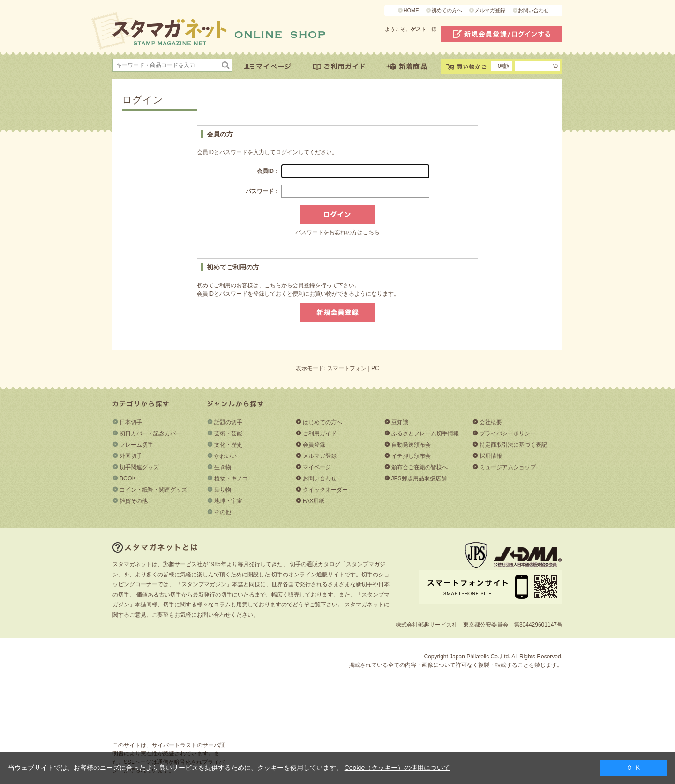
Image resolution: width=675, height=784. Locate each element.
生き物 (223, 467)
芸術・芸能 (228, 433)
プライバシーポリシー (508, 433)
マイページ (317, 467)
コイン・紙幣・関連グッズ (153, 490)
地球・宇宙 (228, 501)
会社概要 (491, 422)
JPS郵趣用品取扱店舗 (419, 478)
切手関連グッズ (139, 467)
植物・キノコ (231, 478)
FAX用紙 (314, 501)
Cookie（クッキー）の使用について (397, 768)
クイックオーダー (325, 490)
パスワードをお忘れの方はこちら (337, 232)
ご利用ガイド (320, 433)
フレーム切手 (136, 445)
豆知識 (400, 422)
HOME (411, 10)
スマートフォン (347, 368)
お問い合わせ (533, 10)
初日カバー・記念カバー (150, 433)
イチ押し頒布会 (411, 456)
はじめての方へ (322, 422)
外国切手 (131, 456)
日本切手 (131, 422)
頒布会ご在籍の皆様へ (420, 467)
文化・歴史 (228, 445)
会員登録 (314, 445)
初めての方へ (447, 10)
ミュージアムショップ (508, 467)
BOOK (128, 478)
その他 (223, 512)
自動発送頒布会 (411, 445)
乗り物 (223, 490)
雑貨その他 (134, 501)
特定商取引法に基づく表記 (513, 445)
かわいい (225, 456)
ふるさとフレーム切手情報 (425, 433)
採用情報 (491, 456)
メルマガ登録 (490, 10)
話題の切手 (228, 422)
